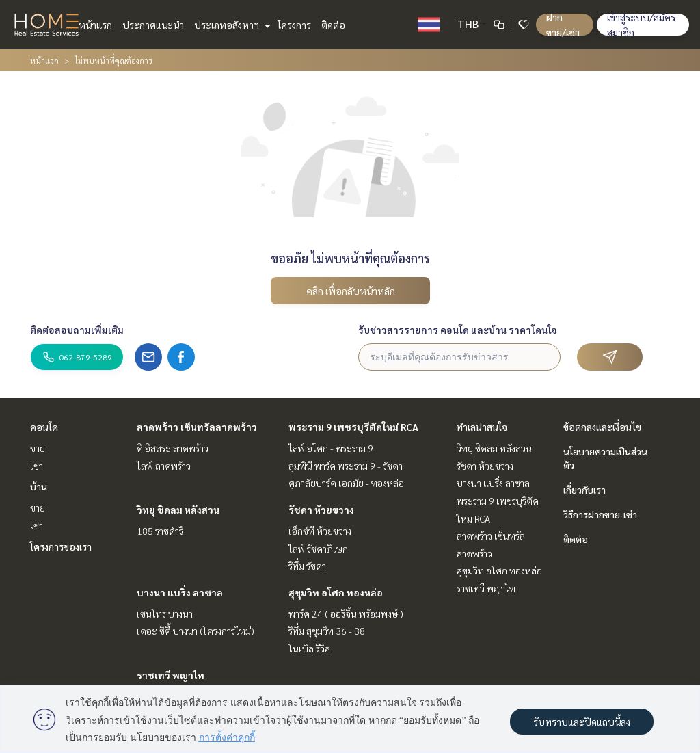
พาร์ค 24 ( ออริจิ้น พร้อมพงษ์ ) (346, 613)
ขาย (38, 448)
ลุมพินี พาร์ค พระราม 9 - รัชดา (346, 466)
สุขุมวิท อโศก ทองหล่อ (336, 592)
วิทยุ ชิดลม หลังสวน (178, 510)
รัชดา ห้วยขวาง (321, 510)
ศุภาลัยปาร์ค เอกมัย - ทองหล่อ (346, 483)
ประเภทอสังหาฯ (231, 25)
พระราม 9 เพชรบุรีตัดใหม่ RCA (353, 427)
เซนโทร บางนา (165, 613)
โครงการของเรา (61, 546)
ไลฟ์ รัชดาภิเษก (318, 549)
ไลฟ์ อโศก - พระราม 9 (331, 448)
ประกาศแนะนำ (153, 25)
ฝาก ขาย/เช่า (563, 25)
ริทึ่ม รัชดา (307, 566)
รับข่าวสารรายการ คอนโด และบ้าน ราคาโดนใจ (458, 330)
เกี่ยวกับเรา (584, 490)
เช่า (37, 466)
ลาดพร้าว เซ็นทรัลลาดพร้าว (197, 427)
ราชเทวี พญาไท (171, 675)
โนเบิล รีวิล (309, 648)
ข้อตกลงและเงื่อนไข (602, 427)
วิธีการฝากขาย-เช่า (600, 514)
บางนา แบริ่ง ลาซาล (180, 592)
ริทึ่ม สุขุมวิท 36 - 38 (327, 631)
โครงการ (294, 25)
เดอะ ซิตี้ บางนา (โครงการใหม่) (196, 631)
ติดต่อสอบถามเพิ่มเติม (77, 330)
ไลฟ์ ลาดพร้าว (164, 466)
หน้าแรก (95, 25)
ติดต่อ (333, 25)
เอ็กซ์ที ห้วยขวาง (320, 531)
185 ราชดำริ (160, 531)
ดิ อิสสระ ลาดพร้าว (173, 448)
